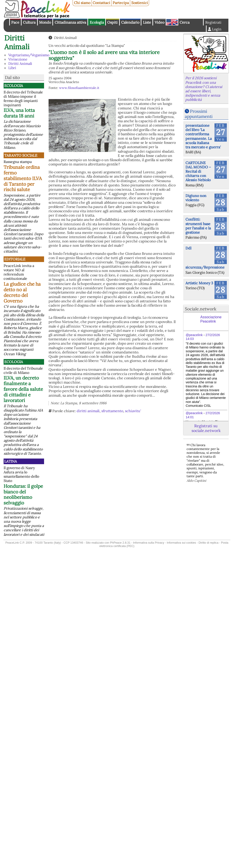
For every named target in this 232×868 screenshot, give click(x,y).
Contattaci (101, 3)
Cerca (185, 22)
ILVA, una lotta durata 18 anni (19, 113)
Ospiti (112, 22)
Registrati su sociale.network (206, 428)
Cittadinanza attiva (70, 22)
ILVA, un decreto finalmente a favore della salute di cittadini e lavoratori (23, 389)
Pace (15, 22)
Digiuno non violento (196, 198)
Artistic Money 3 (199, 283)
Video (159, 22)
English (172, 22)
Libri (12, 68)
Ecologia (97, 22)
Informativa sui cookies (181, 543)
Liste (147, 22)
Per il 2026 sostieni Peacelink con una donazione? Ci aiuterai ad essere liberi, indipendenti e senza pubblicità (204, 89)
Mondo (45, 22)
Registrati (213, 22)
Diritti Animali (17, 42)
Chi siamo (82, 3)
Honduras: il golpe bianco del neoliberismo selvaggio (23, 495)
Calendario (130, 22)
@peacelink (194, 335)
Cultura (29, 22)
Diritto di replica (208, 543)
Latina (11, 461)
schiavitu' (133, 411)
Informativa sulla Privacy (149, 543)
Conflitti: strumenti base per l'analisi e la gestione (198, 226)
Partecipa (121, 3)
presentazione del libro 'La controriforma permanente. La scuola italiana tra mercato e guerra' (203, 136)
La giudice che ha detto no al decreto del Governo (22, 292)
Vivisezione (18, 59)
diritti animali (88, 411)
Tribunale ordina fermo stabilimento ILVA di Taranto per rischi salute (23, 178)
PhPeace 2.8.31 (120, 543)
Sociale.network (201, 309)
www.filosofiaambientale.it (79, 88)
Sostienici (140, 3)
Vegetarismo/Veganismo (29, 55)
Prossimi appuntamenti (199, 114)
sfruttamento (112, 411)
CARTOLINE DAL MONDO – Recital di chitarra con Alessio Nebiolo (198, 171)
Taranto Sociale (21, 155)
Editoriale (15, 259)
